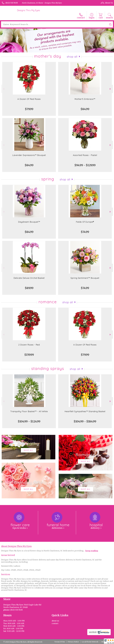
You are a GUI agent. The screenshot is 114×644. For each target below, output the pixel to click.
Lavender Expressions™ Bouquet (29, 155)
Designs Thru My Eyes (28, 10)
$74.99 (85, 232)
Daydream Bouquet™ (29, 222)
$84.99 (85, 109)
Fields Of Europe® (85, 222)
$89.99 (29, 288)
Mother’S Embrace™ (85, 99)
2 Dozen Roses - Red (29, 345)
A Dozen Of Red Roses (29, 99)
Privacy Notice (73, 642)
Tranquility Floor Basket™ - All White (29, 411)
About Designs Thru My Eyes (16, 546)
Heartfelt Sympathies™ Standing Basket (85, 411)
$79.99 (29, 109)
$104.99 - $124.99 (29, 421)
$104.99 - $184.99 (85, 421)
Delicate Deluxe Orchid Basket (29, 278)
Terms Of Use (60, 642)
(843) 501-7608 (12, 3)
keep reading (92, 551)
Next (110, 89)
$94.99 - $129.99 (85, 165)
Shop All (72, 57)
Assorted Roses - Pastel (85, 155)
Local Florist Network (90, 642)
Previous (4, 89)
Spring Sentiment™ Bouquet (85, 278)
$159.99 (29, 355)
